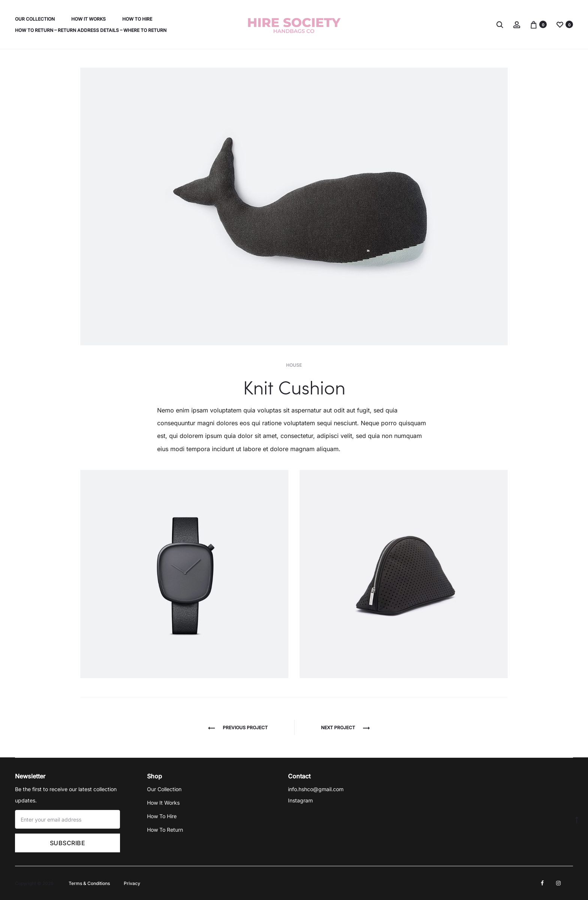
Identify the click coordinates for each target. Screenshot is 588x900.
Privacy (132, 883)
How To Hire (137, 19)
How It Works (88, 19)
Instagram (300, 800)
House (294, 365)
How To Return (165, 830)
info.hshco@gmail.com (316, 789)
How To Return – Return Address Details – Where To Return (91, 30)
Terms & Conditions (89, 883)
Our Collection (35, 19)
